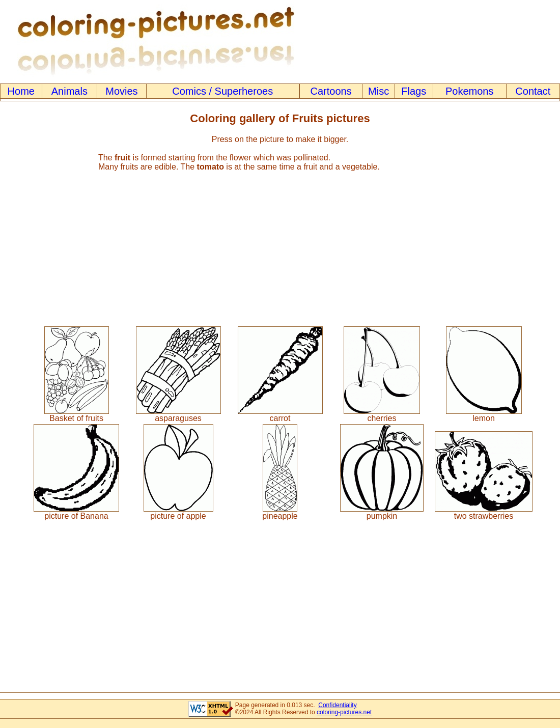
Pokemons (470, 91)
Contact (533, 91)
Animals (69, 91)
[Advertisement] (280, 244)
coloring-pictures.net (344, 712)
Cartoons (331, 91)
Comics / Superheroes (222, 91)
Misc (379, 91)
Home (21, 91)
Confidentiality (337, 705)
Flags (414, 91)
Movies (121, 91)
